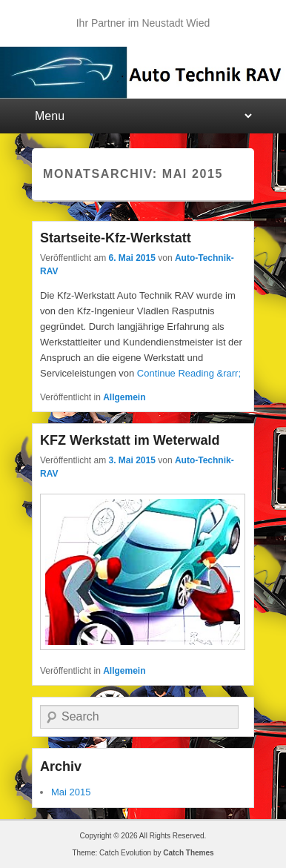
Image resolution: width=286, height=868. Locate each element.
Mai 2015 (71, 792)
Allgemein (124, 397)
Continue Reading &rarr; (189, 373)
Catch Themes (188, 853)
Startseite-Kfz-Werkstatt (116, 238)
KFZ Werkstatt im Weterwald (130, 440)
